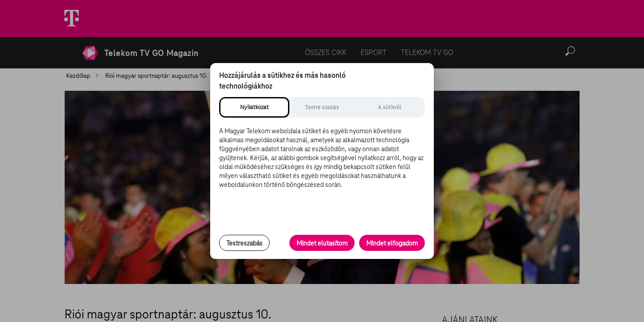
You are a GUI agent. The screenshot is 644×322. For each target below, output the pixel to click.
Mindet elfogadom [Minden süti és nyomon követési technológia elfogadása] (392, 243)
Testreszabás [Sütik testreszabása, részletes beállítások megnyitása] (244, 243)
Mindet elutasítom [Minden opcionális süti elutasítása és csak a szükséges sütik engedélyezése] (322, 243)
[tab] (254, 107)
